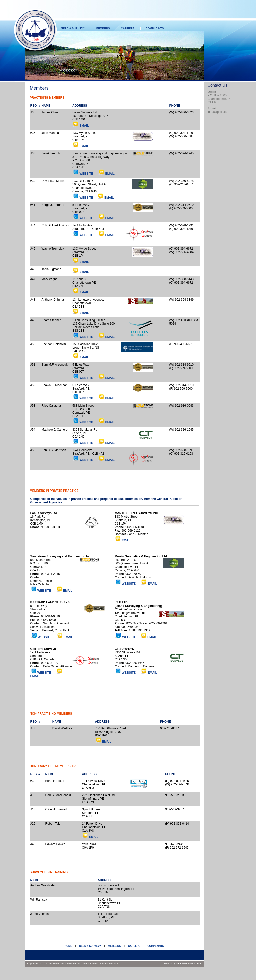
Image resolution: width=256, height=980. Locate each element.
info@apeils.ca (218, 112)
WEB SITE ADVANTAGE (188, 964)
